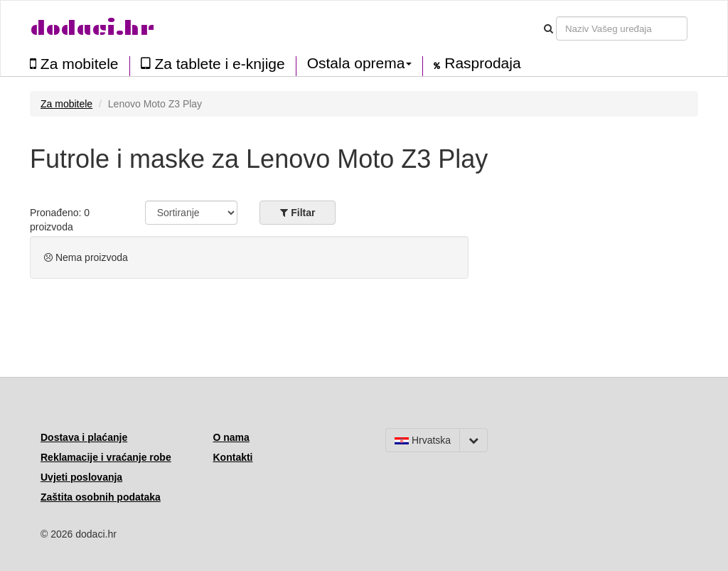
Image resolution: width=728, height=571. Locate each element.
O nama (231, 437)
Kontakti (233, 457)
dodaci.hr (92, 28)
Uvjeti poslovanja (81, 477)
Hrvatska (423, 440)
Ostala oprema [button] (360, 63)
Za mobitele (74, 64)
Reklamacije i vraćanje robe (106, 457)
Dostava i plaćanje (84, 437)
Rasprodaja (477, 63)
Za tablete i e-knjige (213, 64)
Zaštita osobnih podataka (101, 497)
